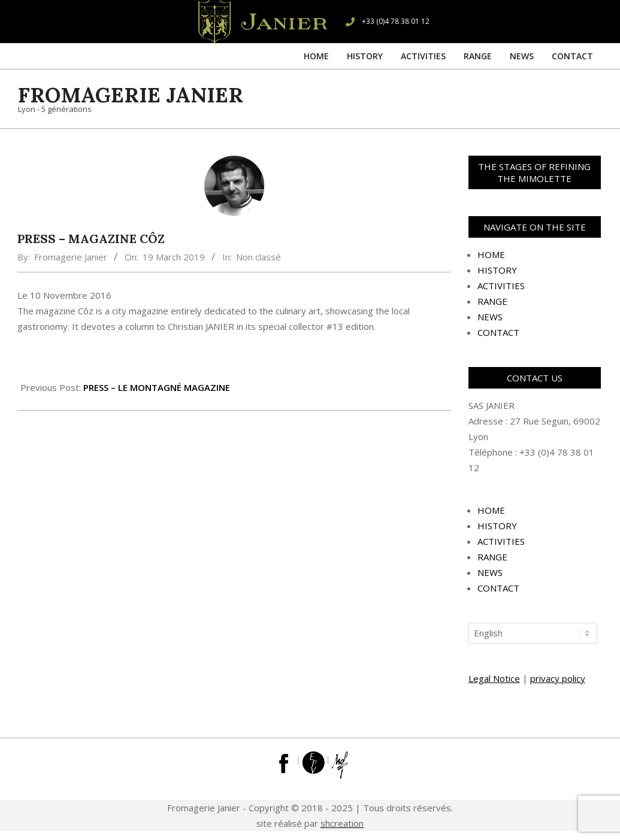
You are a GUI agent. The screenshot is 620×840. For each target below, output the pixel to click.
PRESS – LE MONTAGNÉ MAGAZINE (157, 387)
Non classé (258, 257)
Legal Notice (494, 678)
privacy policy (558, 678)
